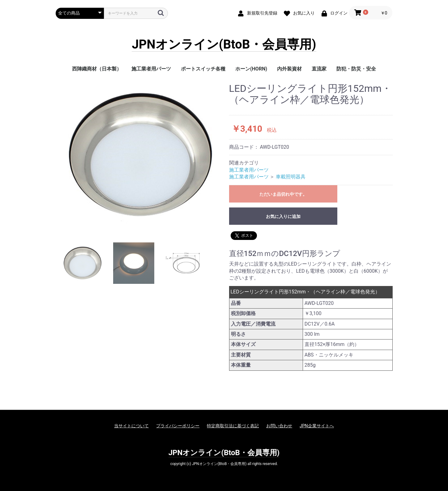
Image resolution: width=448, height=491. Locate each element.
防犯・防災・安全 (356, 69)
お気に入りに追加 (283, 216)
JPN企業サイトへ (317, 426)
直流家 (319, 69)
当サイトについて (131, 426)
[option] (140, 155)
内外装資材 (289, 69)
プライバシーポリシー (178, 426)
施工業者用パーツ (151, 69)
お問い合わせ (279, 426)
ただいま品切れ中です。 (283, 194)
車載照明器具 (291, 177)
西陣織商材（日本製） (97, 69)
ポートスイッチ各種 (203, 69)
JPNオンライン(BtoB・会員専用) (224, 45)
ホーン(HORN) (251, 69)
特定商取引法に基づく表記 (233, 426)
